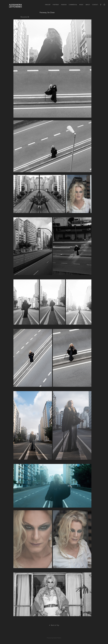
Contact (95, 5)
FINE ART (48, 5)
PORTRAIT (56, 5)
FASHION (64, 5)
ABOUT (88, 5)
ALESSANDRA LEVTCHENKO (15, 6)
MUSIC (81, 5)
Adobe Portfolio (57, 638)
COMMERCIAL (73, 5)
